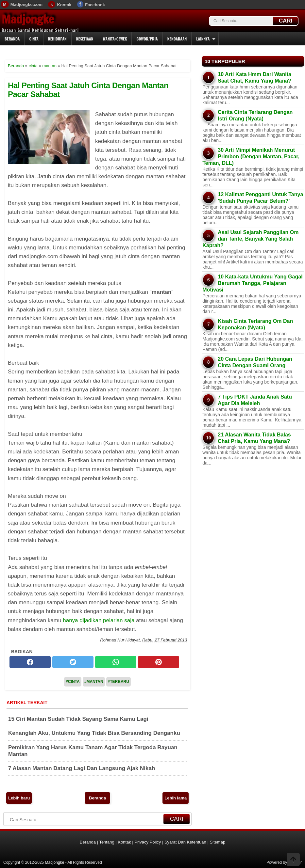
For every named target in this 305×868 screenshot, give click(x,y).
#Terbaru (119, 682)
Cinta (34, 39)
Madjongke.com (26, 4)
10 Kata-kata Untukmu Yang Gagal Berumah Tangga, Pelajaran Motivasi (252, 283)
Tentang (107, 842)
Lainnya (203, 39)
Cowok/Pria (147, 39)
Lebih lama (176, 798)
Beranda (12, 39)
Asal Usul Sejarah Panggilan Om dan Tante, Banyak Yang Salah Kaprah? (250, 239)
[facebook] (30, 662)
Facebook (95, 5)
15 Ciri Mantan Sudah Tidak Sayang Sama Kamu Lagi (78, 719)
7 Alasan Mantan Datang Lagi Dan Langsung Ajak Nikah (82, 768)
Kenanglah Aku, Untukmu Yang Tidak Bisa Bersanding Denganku (94, 733)
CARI (286, 21)
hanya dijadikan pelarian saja (99, 620)
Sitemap (217, 842)
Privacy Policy (148, 842)
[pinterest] (159, 662)
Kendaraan (177, 39)
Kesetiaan (85, 39)
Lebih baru (19, 798)
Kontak (64, 5)
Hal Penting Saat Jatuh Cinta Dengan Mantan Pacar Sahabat (88, 90)
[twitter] (73, 662)
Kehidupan (57, 39)
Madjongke (28, 19)
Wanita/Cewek (115, 39)
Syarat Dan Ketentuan (185, 842)
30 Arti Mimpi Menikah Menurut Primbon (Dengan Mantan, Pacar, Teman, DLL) (251, 157)
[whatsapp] (116, 662)
